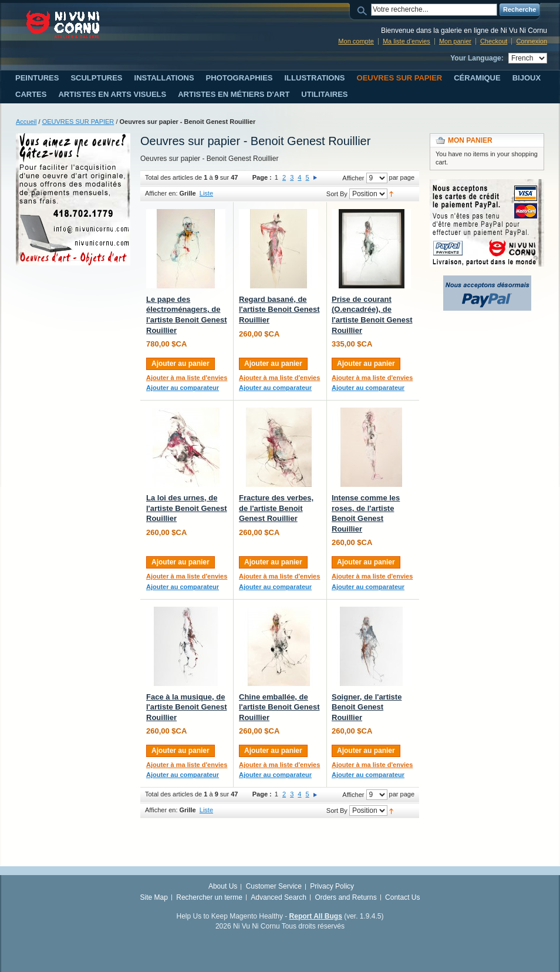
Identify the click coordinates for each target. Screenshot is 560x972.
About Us (223, 886)
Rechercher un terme (209, 897)
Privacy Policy (332, 886)
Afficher (353, 178)
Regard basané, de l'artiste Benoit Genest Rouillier (279, 310)
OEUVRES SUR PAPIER (78, 122)
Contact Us (402, 897)
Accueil (26, 122)
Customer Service (274, 886)
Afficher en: (161, 193)
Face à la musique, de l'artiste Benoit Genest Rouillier (186, 707)
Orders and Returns (345, 897)
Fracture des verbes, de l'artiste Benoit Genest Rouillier (276, 508)
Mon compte (356, 41)
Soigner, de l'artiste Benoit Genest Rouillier (367, 707)
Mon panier (455, 41)
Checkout (494, 41)
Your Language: (477, 58)
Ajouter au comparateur (183, 388)
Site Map (154, 897)
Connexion (532, 41)
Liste (206, 193)
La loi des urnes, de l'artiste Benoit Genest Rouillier (186, 508)
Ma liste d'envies (406, 41)
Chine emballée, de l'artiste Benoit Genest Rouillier (279, 707)
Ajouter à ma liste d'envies (187, 378)
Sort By (337, 194)
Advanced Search (279, 897)
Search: (364, 10)
